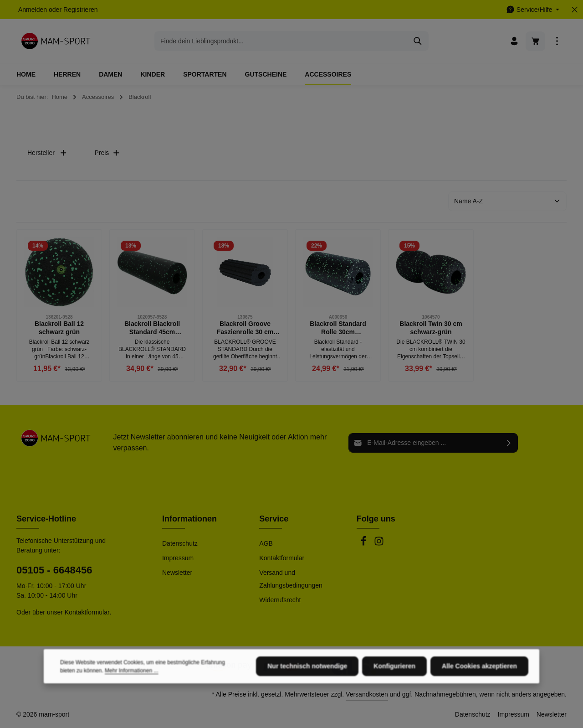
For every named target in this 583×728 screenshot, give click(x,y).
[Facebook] (364, 544)
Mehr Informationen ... (131, 699)
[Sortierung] (507, 201)
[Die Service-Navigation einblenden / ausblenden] (533, 10)
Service (274, 519)
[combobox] (281, 41)
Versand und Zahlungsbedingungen (291, 579)
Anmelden (33, 10)
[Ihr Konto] (514, 41)
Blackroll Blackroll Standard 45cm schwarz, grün (152, 328)
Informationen (189, 519)
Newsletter (177, 573)
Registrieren (80, 10)
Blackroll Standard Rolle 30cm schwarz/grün (338, 328)
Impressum (178, 558)
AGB (266, 543)
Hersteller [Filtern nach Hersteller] (47, 153)
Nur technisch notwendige (307, 695)
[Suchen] (418, 41)
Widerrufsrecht (280, 600)
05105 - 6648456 (54, 570)
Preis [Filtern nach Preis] (107, 153)
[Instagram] (379, 544)
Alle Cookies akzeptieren (479, 695)
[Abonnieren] (509, 443)
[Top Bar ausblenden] (575, 10)
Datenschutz (180, 543)
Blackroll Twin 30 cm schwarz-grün (431, 328)
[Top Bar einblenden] (557, 41)
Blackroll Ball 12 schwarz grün (59, 328)
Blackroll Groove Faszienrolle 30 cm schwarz (245, 328)
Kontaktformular (87, 612)
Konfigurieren (394, 695)
